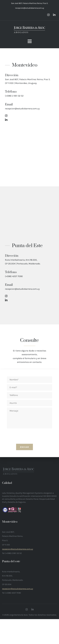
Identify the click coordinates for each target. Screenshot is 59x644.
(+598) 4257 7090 (14, 276)
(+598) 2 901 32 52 (14, 96)
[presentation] (30, 452)
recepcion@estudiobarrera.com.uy (30, 8)
